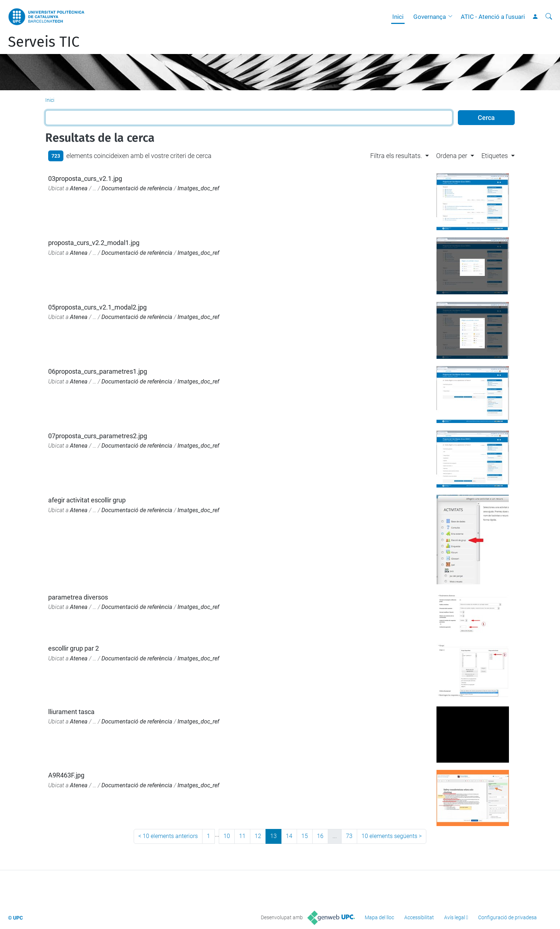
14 (289, 836)
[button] (452, 17)
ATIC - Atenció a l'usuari (493, 17)
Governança (430, 17)
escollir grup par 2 (74, 648)
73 (349, 836)
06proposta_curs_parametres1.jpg (98, 371)
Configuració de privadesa (507, 917)
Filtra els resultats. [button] (396, 156)
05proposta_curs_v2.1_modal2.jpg (97, 307)
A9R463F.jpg (66, 775)
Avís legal (455, 917)
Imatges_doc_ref (198, 188)
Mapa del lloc (379, 917)
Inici (398, 17)
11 (242, 836)
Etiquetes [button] (495, 156)
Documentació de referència (137, 188)
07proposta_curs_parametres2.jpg (98, 436)
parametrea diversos (78, 597)
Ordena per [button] (452, 156)
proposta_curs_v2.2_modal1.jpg (94, 243)
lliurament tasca (71, 712)
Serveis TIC (44, 42)
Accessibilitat (419, 917)
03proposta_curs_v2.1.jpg (85, 179)
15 (305, 836)
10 (227, 836)
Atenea (79, 188)
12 (258, 836)
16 (320, 836)
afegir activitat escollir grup (87, 500)
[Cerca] (549, 17)
